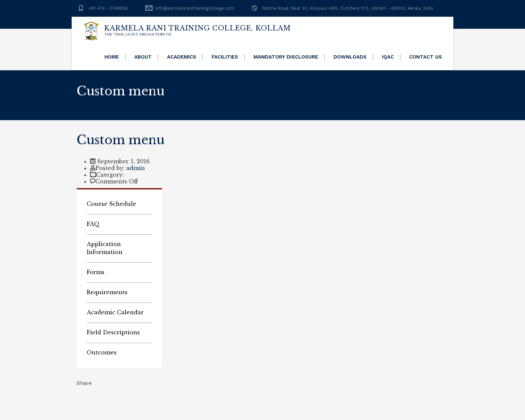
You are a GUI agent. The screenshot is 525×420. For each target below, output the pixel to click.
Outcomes (102, 352)
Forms (96, 272)
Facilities (225, 57)
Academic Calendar (115, 312)
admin (136, 168)
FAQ (93, 224)
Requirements (107, 292)
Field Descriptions (113, 332)
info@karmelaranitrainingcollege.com (195, 8)
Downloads (350, 57)
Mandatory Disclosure (286, 57)
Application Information (105, 248)
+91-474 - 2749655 (108, 8)
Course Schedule (111, 204)
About (143, 57)
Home (112, 57)
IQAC (388, 57)
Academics (182, 57)
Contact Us (426, 57)
